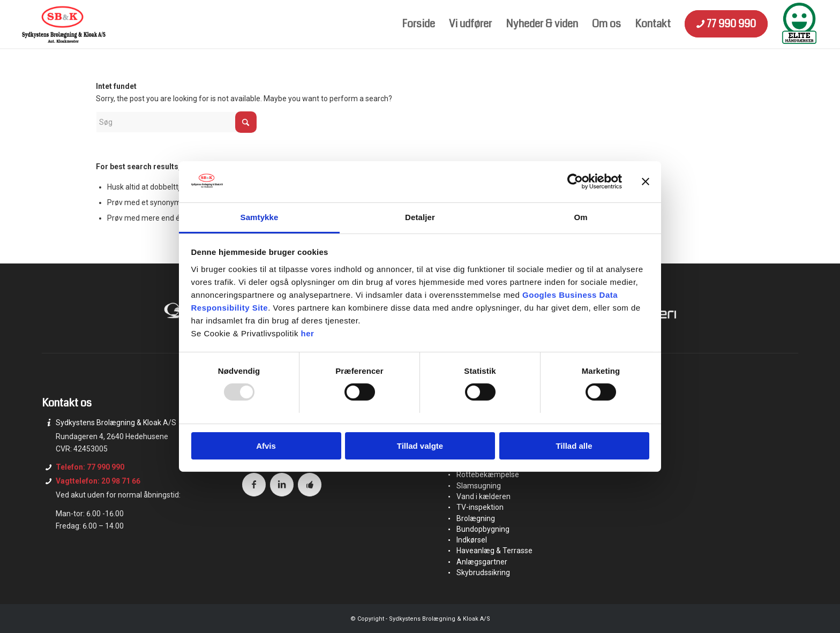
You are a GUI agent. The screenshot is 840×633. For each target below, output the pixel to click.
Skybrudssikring (483, 572)
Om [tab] (580, 217)
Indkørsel (472, 540)
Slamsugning (479, 486)
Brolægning (476, 518)
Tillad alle (574, 446)
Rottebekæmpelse (488, 474)
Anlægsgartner (482, 562)
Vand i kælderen (483, 496)
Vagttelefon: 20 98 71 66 (98, 481)
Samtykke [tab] (260, 217)
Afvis (266, 446)
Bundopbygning (483, 529)
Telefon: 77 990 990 (90, 467)
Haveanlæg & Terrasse (494, 551)
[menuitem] (418, 24)
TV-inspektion (480, 507)
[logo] (63, 24)
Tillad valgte (420, 446)
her (308, 333)
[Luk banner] (646, 182)
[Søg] (176, 122)
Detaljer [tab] (420, 217)
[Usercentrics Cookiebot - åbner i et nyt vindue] (575, 182)
